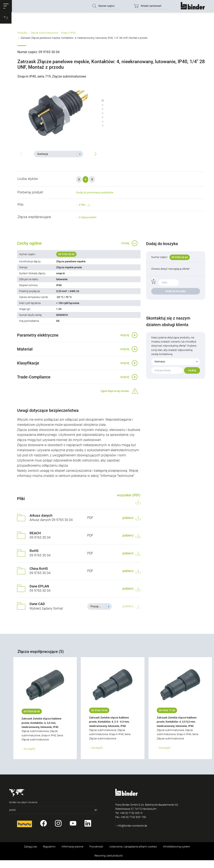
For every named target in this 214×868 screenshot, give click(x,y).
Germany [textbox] (160, 365)
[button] (7, 7)
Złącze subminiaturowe (44, 36)
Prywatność (96, 854)
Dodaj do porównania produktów (95, 194)
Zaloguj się (30, 854)
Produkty (22, 36)
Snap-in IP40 (68, 36)
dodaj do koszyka (176, 295)
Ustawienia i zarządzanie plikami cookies (133, 854)
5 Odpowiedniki (88, 219)
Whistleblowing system (177, 854)
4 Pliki (84, 207)
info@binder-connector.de (132, 833)
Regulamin (49, 854)
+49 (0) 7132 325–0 (131, 821)
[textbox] (57, 154)
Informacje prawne (72, 854)
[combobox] (58, 154)
